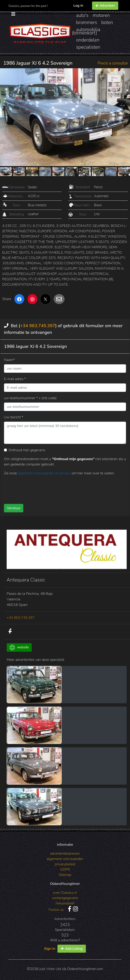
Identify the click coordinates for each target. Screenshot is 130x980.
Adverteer (105, 6)
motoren (101, 15)
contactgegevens (65, 898)
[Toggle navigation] (13, 13)
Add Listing (72, 949)
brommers (87, 22)
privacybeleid (65, 864)
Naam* (9, 360)
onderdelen (88, 40)
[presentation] (38, 488)
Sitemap (65, 875)
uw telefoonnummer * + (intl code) (30, 398)
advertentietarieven (65, 854)
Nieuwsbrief (65, 903)
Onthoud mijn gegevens (27, 450)
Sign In (50, 949)
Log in (78, 6)
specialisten (88, 47)
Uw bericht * (14, 417)
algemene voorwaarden (65, 859)
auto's (82, 15)
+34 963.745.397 (38, 326)
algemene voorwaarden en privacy (45, 473)
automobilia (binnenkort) (86, 31)
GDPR (65, 870)
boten (107, 22)
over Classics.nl (65, 893)
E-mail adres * (15, 379)
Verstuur (14, 508)
